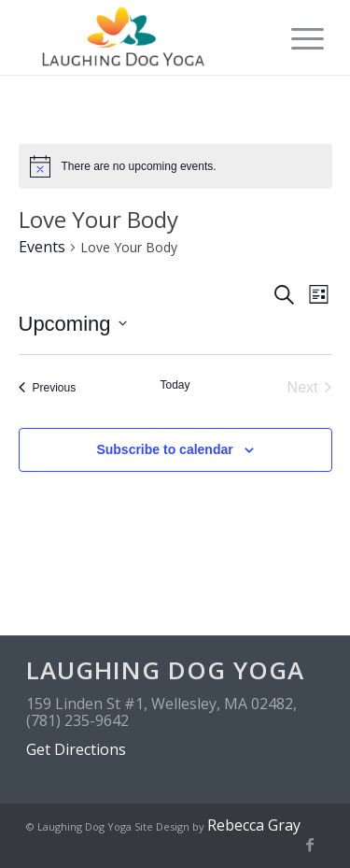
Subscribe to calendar (164, 449)
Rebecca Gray (254, 825)
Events (42, 247)
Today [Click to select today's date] (175, 385)
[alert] (175, 166)
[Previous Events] (48, 388)
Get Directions (76, 749)
